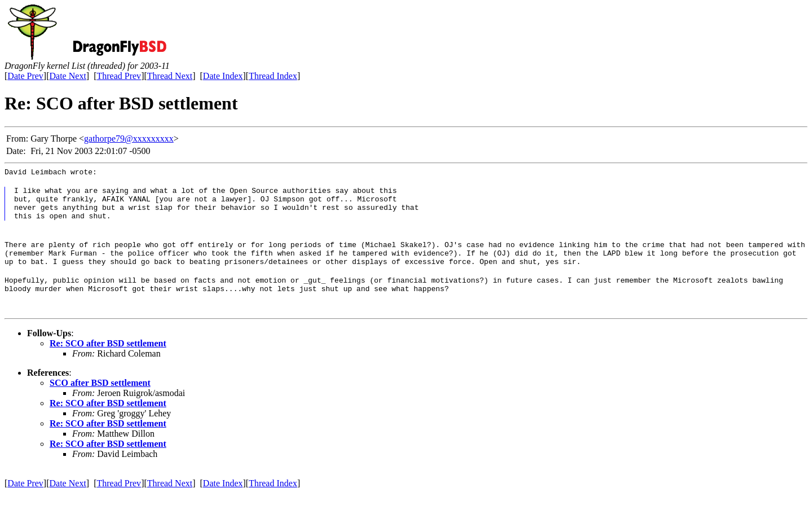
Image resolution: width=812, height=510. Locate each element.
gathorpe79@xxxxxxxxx (129, 139)
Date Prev (25, 76)
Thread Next (170, 76)
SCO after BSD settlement (100, 400)
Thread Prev (119, 76)
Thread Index (273, 76)
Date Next (68, 76)
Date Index (223, 76)
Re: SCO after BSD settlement (108, 360)
